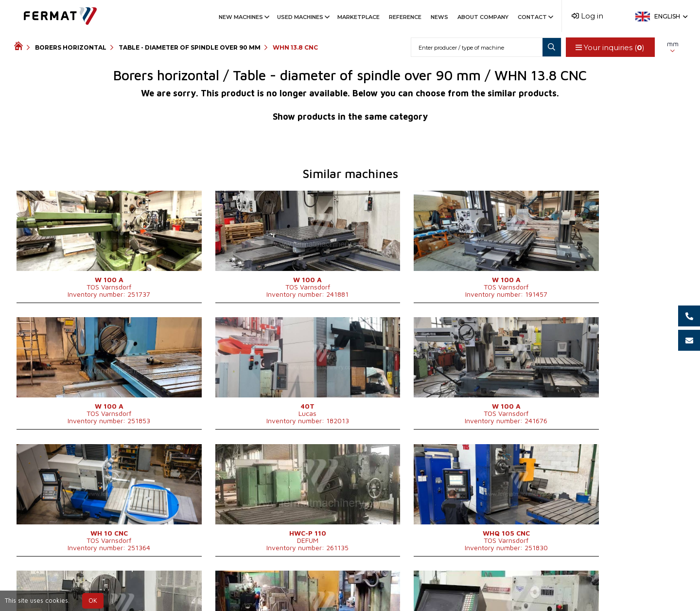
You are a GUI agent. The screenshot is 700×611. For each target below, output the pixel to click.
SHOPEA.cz (88, 587)
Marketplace (359, 17)
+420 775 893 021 (329, 587)
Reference (405, 17)
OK (93, 601)
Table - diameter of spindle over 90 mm (190, 47)
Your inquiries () (610, 47)
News (439, 17)
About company (483, 17)
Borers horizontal (71, 47)
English (670, 16)
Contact (535, 17)
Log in (587, 16)
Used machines (303, 17)
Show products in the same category (350, 117)
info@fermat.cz (401, 587)
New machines (243, 17)
